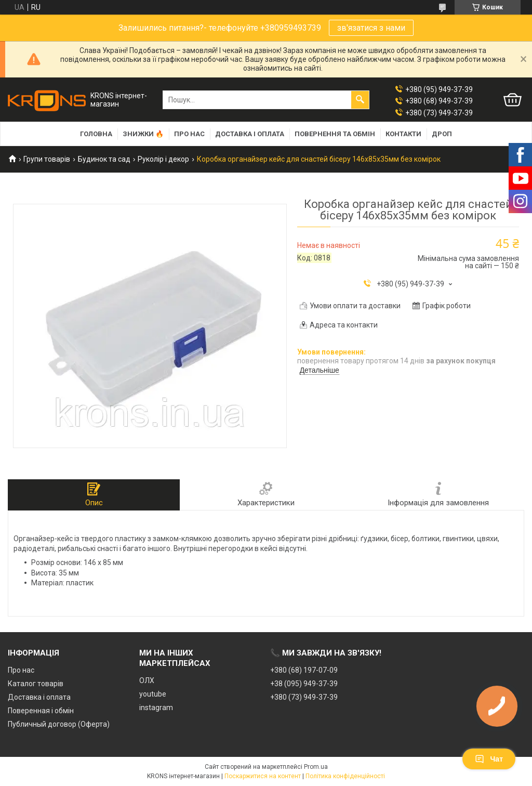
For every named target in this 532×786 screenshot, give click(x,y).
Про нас (189, 134)
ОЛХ (147, 680)
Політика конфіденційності (345, 776)
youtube (153, 694)
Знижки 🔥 (143, 134)
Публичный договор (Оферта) (59, 724)
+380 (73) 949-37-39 (304, 697)
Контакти (403, 134)
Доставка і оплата (250, 134)
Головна (96, 134)
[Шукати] (360, 100)
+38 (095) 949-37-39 (304, 684)
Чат (489, 759)
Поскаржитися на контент (263, 776)
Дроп (442, 134)
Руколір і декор (163, 159)
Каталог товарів (36, 684)
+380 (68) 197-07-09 (304, 670)
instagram (156, 708)
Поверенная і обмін (41, 711)
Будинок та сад (104, 159)
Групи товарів (47, 159)
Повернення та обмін (335, 134)
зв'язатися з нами (371, 28)
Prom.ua (316, 767)
